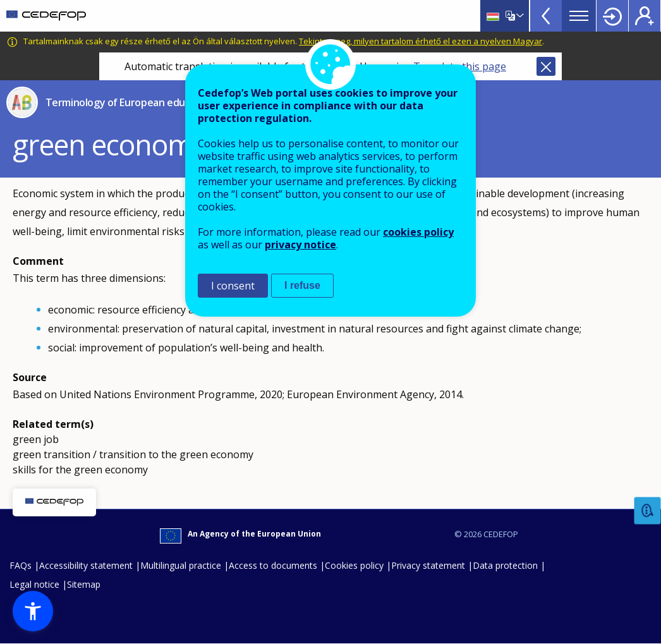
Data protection (505, 565)
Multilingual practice (181, 565)
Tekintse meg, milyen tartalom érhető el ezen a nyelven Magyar (421, 41)
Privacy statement (428, 565)
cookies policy (418, 232)
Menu (579, 16)
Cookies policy (354, 565)
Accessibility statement (86, 565)
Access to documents (273, 565)
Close (546, 66)
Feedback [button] (648, 511)
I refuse (302, 285)
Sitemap (84, 584)
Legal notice (34, 584)
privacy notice (300, 245)
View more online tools (546, 16)
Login (612, 16)
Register (645, 16)
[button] (33, 611)
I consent (233, 286)
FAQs (21, 565)
